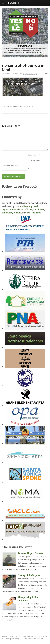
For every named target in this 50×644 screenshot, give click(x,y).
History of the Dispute (29, 575)
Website (31, 169)
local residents (34, 213)
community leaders (12, 213)
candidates (39, 209)
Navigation (13, 3)
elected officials (25, 209)
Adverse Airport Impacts (30, 553)
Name (34, 155)
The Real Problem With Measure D (17, 107)
